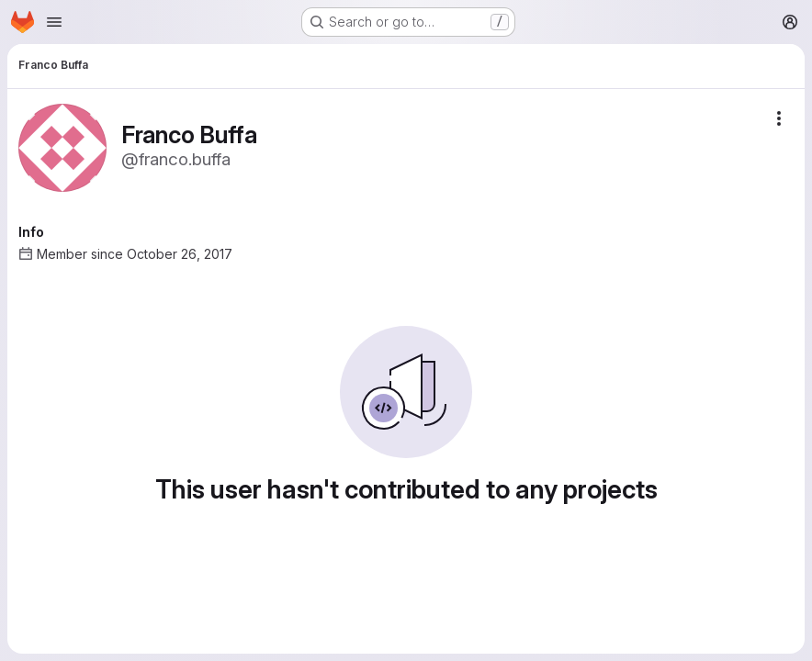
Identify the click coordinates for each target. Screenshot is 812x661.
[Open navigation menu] (54, 22)
